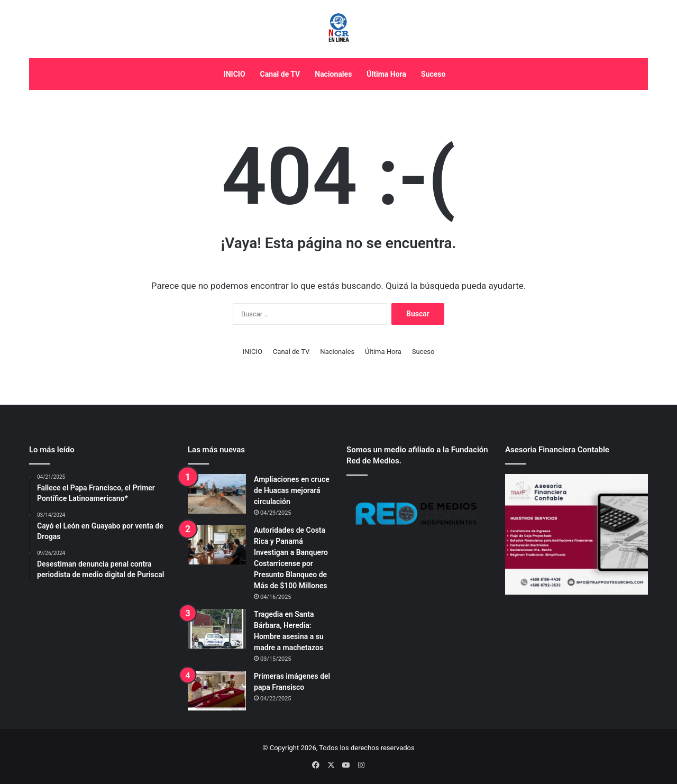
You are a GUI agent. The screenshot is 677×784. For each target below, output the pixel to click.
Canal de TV (280, 74)
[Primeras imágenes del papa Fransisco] (217, 691)
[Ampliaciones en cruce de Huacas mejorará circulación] (217, 494)
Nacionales (333, 74)
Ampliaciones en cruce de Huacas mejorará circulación (292, 490)
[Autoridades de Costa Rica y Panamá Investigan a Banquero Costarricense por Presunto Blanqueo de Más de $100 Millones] (217, 545)
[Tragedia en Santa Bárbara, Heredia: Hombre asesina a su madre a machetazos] (217, 629)
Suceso (433, 74)
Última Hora (386, 74)
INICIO (235, 74)
